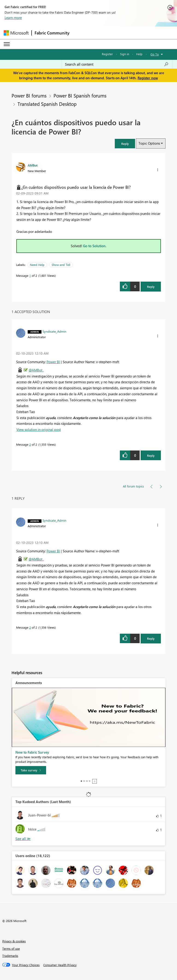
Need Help (37, 265)
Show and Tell (61, 265)
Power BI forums (29, 95)
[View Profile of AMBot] (33, 165)
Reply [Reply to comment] (151, 455)
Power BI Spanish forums (80, 95)
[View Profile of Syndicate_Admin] (54, 331)
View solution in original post (39, 429)
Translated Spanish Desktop (47, 104)
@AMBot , (36, 370)
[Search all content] (117, 64)
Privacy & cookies (14, 941)
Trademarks (10, 956)
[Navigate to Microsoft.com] (16, 33)
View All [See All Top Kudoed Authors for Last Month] (23, 839)
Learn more (13, 18)
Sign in (125, 54)
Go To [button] (155, 54)
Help (139, 54)
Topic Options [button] (149, 143)
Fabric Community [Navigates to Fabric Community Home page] (52, 33)
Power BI (53, 362)
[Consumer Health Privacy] (60, 965)
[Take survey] (31, 770)
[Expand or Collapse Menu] (7, 44)
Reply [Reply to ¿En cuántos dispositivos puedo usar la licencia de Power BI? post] (151, 287)
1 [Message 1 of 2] (30, 275)
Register (107, 54)
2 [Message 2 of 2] (30, 444)
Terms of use (11, 948)
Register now (148, 78)
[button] (125, 144)
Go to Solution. (95, 246)
